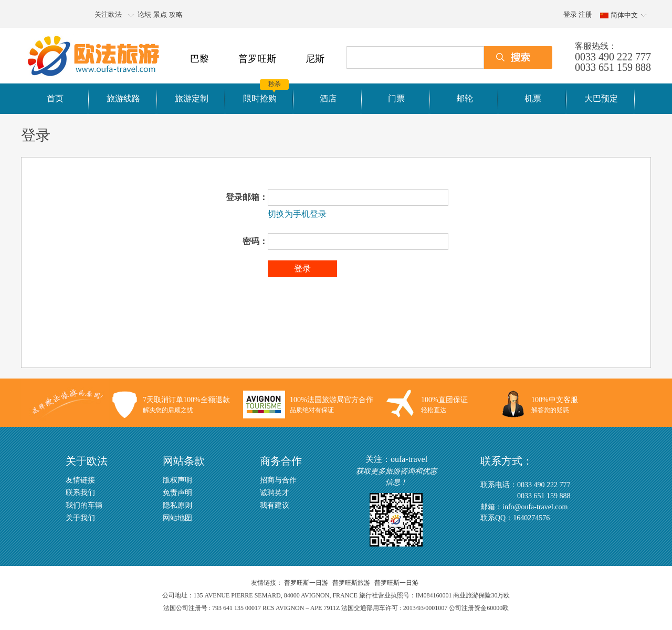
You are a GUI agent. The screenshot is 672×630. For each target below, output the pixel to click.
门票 (396, 98)
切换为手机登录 (297, 214)
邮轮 (465, 98)
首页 (55, 98)
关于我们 (80, 518)
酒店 (328, 98)
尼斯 (315, 59)
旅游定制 (192, 98)
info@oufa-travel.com (535, 507)
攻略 (176, 14)
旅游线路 (123, 98)
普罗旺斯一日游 (306, 583)
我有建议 (275, 505)
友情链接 (80, 480)
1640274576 (531, 518)
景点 (160, 14)
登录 (570, 14)
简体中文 (624, 15)
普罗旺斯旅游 (351, 583)
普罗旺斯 (257, 59)
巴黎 (199, 59)
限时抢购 (260, 98)
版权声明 (177, 480)
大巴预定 (601, 98)
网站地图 (177, 518)
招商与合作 (278, 480)
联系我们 (80, 493)
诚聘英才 (275, 493)
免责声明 (177, 493)
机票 (533, 98)
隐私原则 (177, 505)
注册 (585, 14)
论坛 (144, 14)
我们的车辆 (84, 505)
